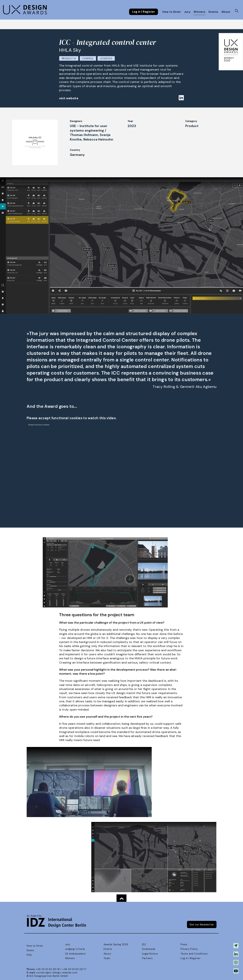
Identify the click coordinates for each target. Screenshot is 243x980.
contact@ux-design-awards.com (57, 973)
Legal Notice (150, 954)
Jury (187, 12)
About (226, 12)
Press (184, 944)
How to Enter (172, 12)
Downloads (149, 949)
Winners (199, 12)
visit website (69, 98)
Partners (147, 958)
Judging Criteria (75, 949)
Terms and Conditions (194, 954)
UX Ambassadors (75, 954)
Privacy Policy (189, 949)
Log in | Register (144, 12)
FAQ (29, 955)
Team (107, 958)
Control (88, 59)
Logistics (106, 59)
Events (213, 12)
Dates (30, 950)
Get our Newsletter (202, 925)
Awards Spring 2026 (116, 944)
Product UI (69, 59)
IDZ (144, 944)
